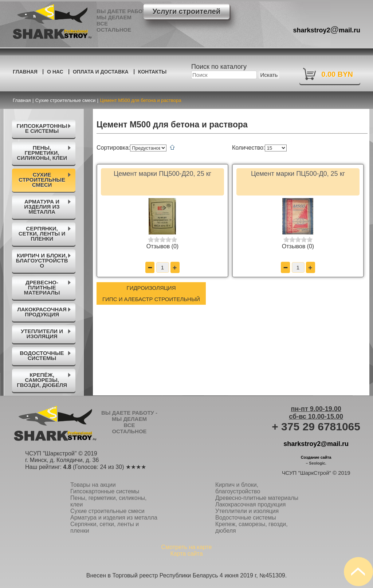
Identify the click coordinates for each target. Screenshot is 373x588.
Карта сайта (186, 554)
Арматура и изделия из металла (114, 518)
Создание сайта (316, 457)
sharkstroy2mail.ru (327, 29)
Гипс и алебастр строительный (151, 299)
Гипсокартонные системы (105, 491)
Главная (25, 72)
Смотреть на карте (187, 547)
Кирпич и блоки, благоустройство (238, 488)
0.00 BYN (337, 74)
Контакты (152, 72)
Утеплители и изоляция (247, 511)
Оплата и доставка (101, 72)
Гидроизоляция (151, 288)
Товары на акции (93, 485)
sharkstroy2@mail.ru (316, 444)
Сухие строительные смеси (107, 511)
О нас (55, 72)
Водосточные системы (246, 518)
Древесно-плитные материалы (257, 498)
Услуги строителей (186, 11)
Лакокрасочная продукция (250, 504)
